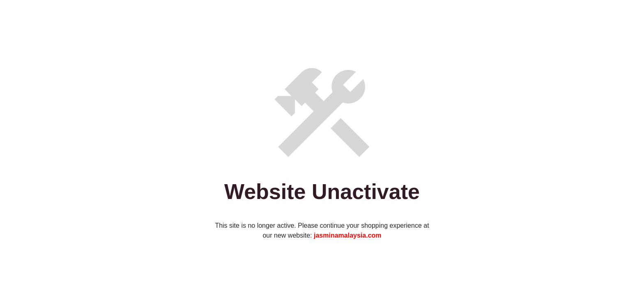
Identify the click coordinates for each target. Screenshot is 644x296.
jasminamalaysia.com (348, 235)
